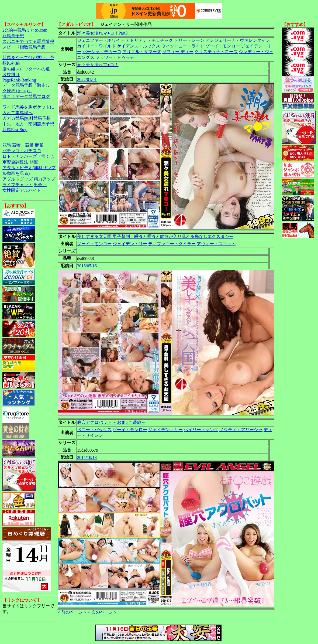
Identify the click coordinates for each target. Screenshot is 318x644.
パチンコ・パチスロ (22, 151)
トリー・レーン (189, 40)
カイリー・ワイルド (96, 46)
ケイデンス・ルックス (139, 46)
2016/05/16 (87, 266)
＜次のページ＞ (102, 612)
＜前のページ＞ (72, 612)
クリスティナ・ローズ (216, 52)
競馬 (7, 145)
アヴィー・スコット (216, 244)
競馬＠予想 (13, 36)
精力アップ (44, 179)
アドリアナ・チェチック (149, 40)
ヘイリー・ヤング (201, 430)
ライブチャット (18, 185)
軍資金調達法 (15, 162)
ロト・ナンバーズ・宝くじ (28, 156)
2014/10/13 (87, 457)
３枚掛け (11, 75)
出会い (40, 185)
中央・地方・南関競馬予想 (28, 124)
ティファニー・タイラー (172, 244)
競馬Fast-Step (15, 130)
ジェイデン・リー (130, 244)
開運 (34, 162)
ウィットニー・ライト (183, 46)
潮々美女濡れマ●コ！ (98, 65)
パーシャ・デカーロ (102, 52)
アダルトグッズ (18, 179)
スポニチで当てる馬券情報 (28, 41)
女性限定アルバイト (22, 190)
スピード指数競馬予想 (24, 47)
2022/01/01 (87, 79)
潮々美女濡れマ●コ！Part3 (102, 33)
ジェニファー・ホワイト (101, 40)
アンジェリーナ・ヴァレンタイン (238, 40)
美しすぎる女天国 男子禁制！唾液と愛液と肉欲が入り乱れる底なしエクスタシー (155, 236)
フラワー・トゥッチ (115, 57)
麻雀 (39, 145)
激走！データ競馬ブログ (26, 96)
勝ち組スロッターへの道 (26, 69)
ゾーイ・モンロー (223, 46)
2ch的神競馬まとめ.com (25, 30)
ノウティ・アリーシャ (241, 430)
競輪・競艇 (23, 145)
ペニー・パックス (94, 430)
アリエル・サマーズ (142, 52)
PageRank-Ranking (19, 80)
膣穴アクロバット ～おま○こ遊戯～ (111, 422)
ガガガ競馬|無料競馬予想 (27, 118)
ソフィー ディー (178, 52)
